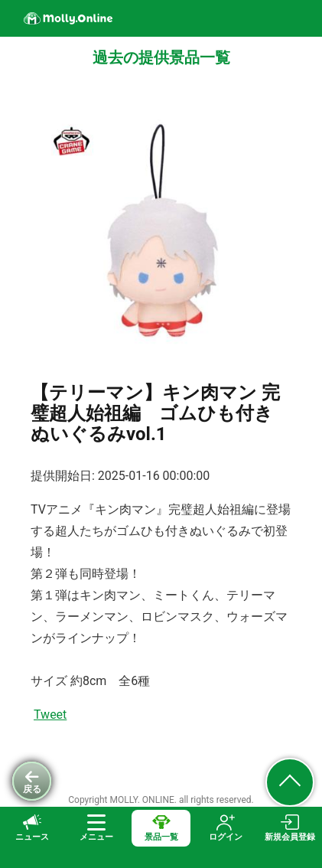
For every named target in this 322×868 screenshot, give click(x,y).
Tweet (50, 715)
